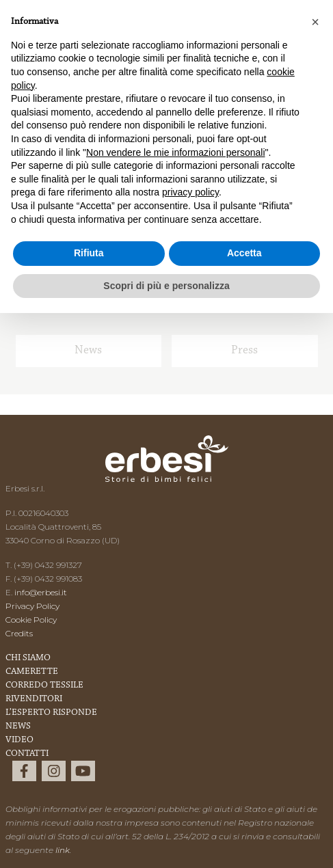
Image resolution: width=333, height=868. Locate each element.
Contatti (27, 754)
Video (19, 740)
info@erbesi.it (41, 592)
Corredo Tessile (44, 686)
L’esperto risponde (51, 713)
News (88, 351)
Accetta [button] (244, 253)
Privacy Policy (32, 606)
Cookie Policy (31, 620)
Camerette (32, 672)
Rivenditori (34, 699)
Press (244, 351)
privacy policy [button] (190, 192)
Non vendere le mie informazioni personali (175, 152)
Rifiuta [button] (89, 253)
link (63, 850)
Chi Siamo (28, 658)
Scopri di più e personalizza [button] (166, 286)
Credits (19, 633)
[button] (315, 22)
